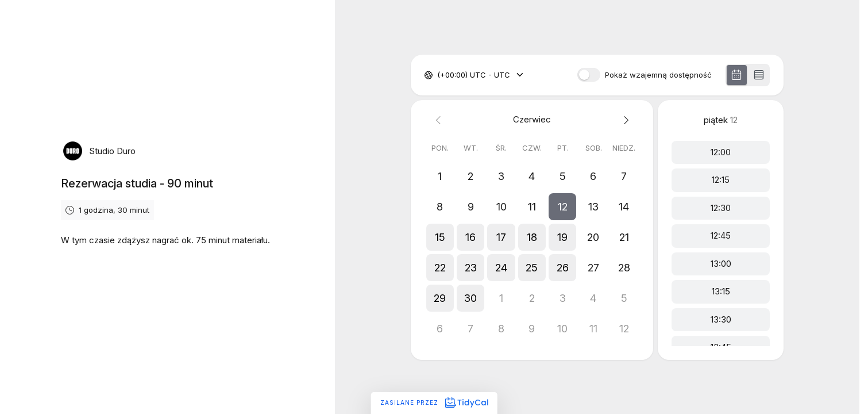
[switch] (589, 75)
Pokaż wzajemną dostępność (658, 75)
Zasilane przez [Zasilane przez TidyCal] (434, 402)
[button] (563, 207)
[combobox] (438, 75)
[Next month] (624, 120)
